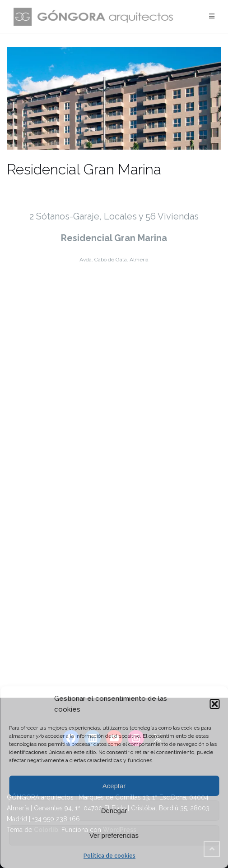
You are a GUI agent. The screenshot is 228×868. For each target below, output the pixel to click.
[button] (214, 704)
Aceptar (114, 786)
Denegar (114, 811)
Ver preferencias (114, 835)
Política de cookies (109, 856)
